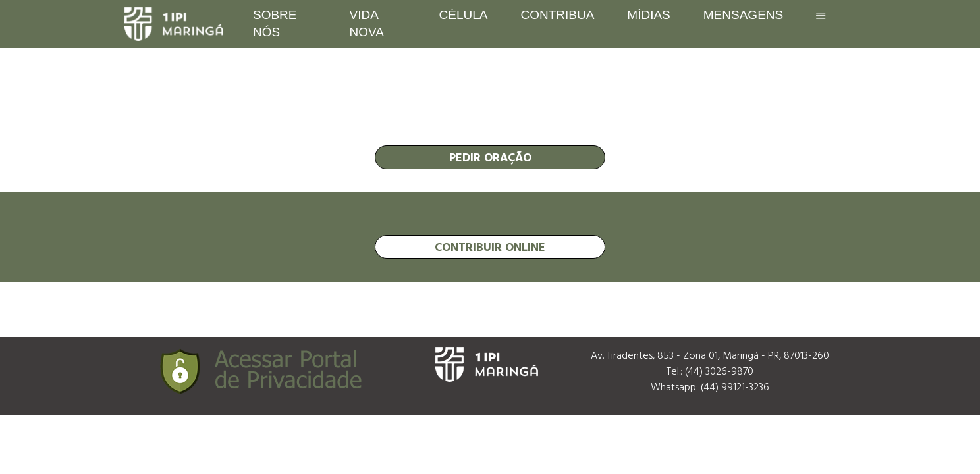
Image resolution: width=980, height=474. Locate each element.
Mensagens (743, 15)
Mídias (648, 15)
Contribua (557, 15)
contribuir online (490, 247)
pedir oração (490, 157)
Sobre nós (275, 23)
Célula (464, 15)
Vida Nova (367, 23)
